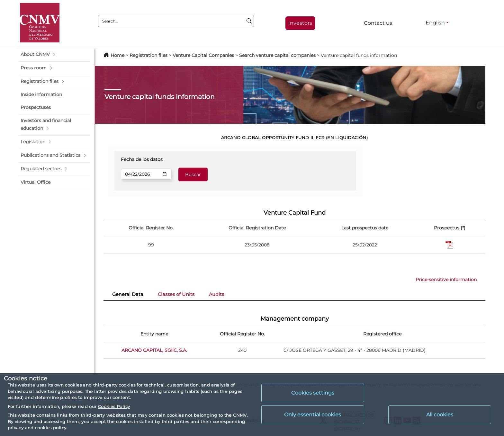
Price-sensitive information (446, 280)
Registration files (148, 55)
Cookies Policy (114, 406)
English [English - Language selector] (435, 23)
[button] (54, 55)
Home (117, 55)
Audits (216, 294)
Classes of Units (176, 294)
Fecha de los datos (142, 159)
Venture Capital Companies (203, 55)
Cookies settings (313, 393)
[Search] (249, 21)
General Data (128, 294)
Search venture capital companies (277, 55)
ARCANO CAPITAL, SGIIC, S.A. (154, 350)
